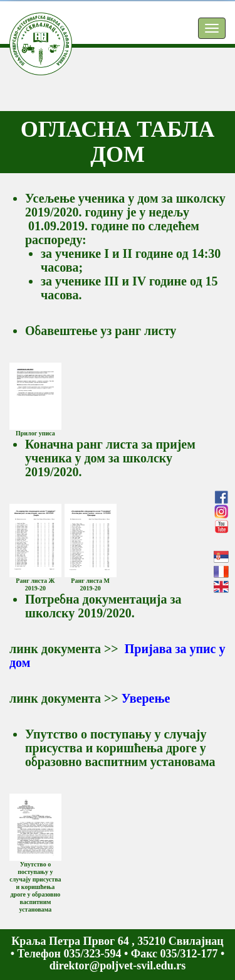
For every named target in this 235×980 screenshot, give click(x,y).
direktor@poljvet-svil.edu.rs (118, 966)
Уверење (146, 698)
